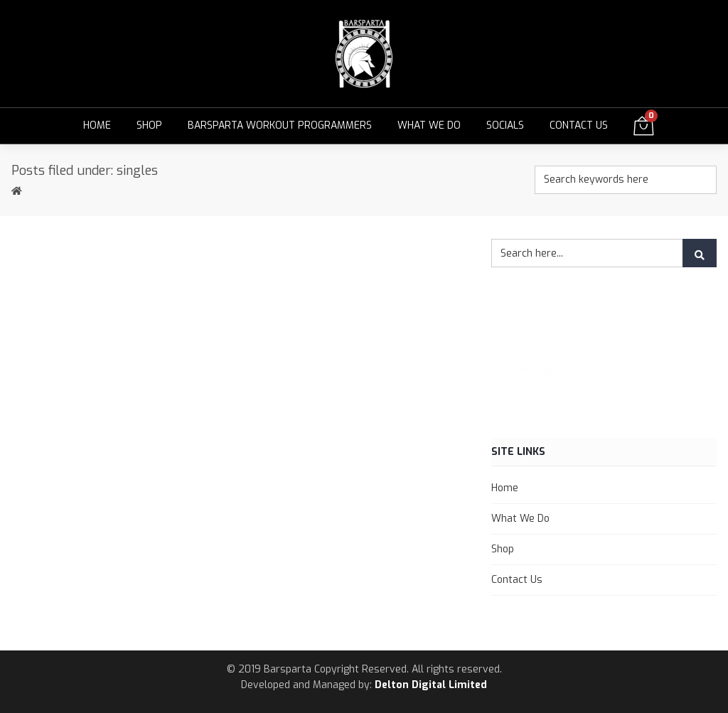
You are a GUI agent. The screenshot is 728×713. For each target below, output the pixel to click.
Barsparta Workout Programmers (280, 125)
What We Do (429, 125)
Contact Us (579, 125)
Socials (505, 125)
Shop (149, 125)
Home (97, 125)
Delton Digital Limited (431, 685)
